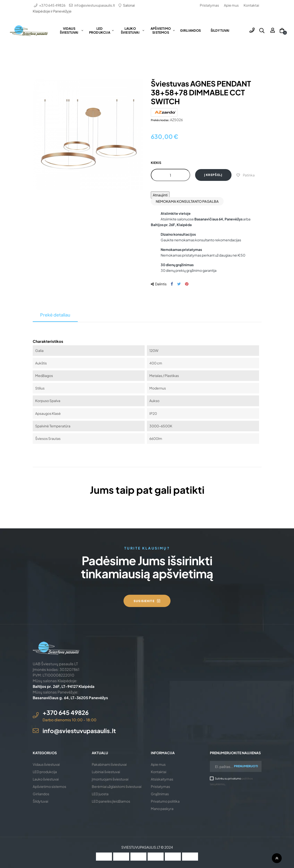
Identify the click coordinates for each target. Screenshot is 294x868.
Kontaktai (251, 5)
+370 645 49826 (52, 5)
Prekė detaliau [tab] (55, 315)
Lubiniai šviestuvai (106, 772)
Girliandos (41, 794)
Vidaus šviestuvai (46, 764)
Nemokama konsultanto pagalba (187, 201)
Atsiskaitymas (162, 779)
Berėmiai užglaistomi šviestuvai (117, 786)
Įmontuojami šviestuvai (110, 779)
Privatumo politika (165, 801)
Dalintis (172, 284)
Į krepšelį (213, 175)
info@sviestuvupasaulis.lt (95, 5)
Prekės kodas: (160, 120)
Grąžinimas (160, 794)
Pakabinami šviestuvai (109, 764)
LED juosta (100, 794)
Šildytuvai (40, 801)
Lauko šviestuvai (46, 779)
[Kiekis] (170, 175)
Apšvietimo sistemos (49, 786)
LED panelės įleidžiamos (111, 801)
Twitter (179, 284)
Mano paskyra (162, 809)
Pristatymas (209, 5)
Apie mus (231, 5)
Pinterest (187, 284)
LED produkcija (45, 772)
